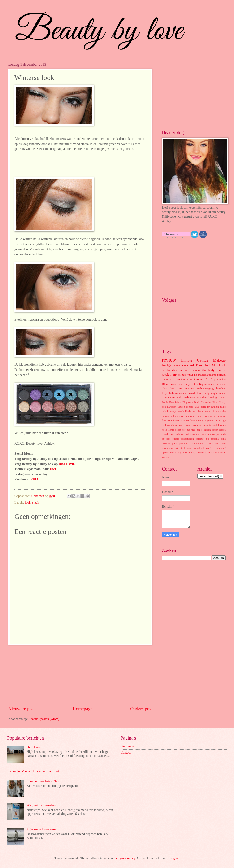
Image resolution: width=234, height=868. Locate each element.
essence (180, 365)
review (169, 360)
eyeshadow (220, 416)
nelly (207, 393)
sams (223, 443)
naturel (196, 434)
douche (222, 411)
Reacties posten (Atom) (44, 719)
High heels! (34, 747)
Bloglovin (188, 402)
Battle (165, 402)
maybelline (196, 393)
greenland (197, 425)
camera (206, 411)
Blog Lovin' (67, 464)
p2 (207, 439)
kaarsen (207, 430)
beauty (172, 411)
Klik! (34, 479)
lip (196, 375)
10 (206, 379)
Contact (126, 752)
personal (215, 439)
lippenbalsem (170, 393)
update (165, 452)
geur (204, 420)
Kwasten (172, 407)
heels (165, 430)
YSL (197, 407)
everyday (198, 416)
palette (212, 375)
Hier (53, 469)
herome (186, 430)
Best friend (175, 402)
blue (199, 411)
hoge (199, 430)
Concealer (206, 402)
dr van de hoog (170, 416)
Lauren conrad (185, 407)
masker (183, 393)
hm (180, 388)
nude (223, 434)
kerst (190, 375)
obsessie (166, 439)
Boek (197, 402)
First (215, 402)
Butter (194, 384)
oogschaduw (218, 393)
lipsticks (195, 370)
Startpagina (128, 746)
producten (179, 379)
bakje (223, 407)
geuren (211, 420)
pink (223, 439)
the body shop (212, 370)
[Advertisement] (80, 676)
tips (220, 397)
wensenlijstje (190, 452)
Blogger (173, 858)
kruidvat (221, 388)
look (28, 503)
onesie (176, 439)
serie (176, 448)
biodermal (190, 411)
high (193, 430)
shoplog (212, 397)
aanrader (205, 407)
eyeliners (208, 416)
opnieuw (200, 439)
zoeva (216, 452)
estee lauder (186, 416)
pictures (167, 379)
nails (188, 434)
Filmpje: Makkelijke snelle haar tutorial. (36, 771)
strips (190, 448)
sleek (36, 503)
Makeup (219, 360)
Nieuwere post (22, 709)
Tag (201, 384)
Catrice (203, 360)
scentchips (167, 448)
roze (217, 443)
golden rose (184, 425)
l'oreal (200, 365)
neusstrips (213, 434)
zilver (208, 452)
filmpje (187, 360)
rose (202, 443)
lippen (222, 430)
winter (201, 452)
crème (214, 411)
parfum (221, 375)
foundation (195, 420)
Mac (215, 365)
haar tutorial (210, 425)
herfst (178, 430)
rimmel (177, 397)
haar (173, 388)
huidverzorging (205, 388)
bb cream (220, 384)
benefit (180, 411)
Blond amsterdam (172, 384)
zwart (223, 452)
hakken (222, 425)
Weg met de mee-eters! (42, 805)
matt (172, 434)
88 (224, 397)
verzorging (176, 452)
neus (204, 434)
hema (171, 430)
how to (189, 388)
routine (210, 443)
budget (167, 365)
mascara (203, 375)
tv (214, 448)
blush (165, 388)
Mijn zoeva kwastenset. (42, 829)
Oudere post (141, 709)
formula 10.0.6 (181, 420)
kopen (215, 430)
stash (183, 448)
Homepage (82, 709)
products (166, 443)
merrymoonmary (125, 858)
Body (187, 384)
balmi (165, 411)
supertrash (199, 448)
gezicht (219, 420)
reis (191, 443)
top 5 (208, 448)
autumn (215, 407)
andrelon (209, 384)
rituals (185, 397)
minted (180, 434)
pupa (175, 443)
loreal (165, 434)
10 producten (217, 379)
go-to (174, 425)
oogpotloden (187, 439)
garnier (183, 370)
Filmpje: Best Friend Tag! (44, 781)
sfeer (189, 379)
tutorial (198, 379)
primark (167, 397)
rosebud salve (198, 397)
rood (196, 443)
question (183, 443)
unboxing (221, 448)
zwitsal (166, 457)
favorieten (167, 420)
